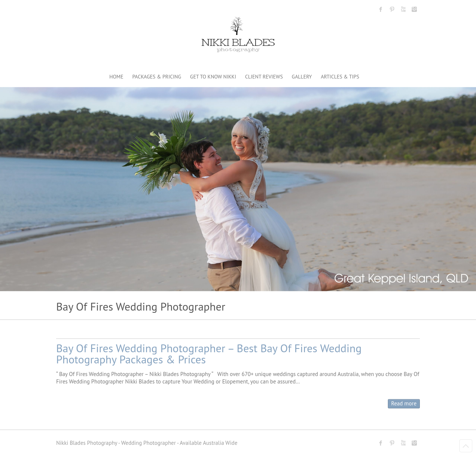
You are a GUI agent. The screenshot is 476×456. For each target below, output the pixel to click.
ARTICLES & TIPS (340, 77)
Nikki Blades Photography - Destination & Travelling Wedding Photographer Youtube (403, 9)
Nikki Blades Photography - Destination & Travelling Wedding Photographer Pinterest (392, 9)
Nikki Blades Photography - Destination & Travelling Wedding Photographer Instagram (414, 9)
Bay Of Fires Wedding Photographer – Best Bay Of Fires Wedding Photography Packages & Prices (209, 354)
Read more (404, 403)
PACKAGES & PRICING (157, 77)
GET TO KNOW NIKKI (213, 77)
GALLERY (302, 77)
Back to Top (466, 446)
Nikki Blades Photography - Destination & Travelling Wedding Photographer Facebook (381, 9)
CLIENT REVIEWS (264, 77)
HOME (116, 77)
